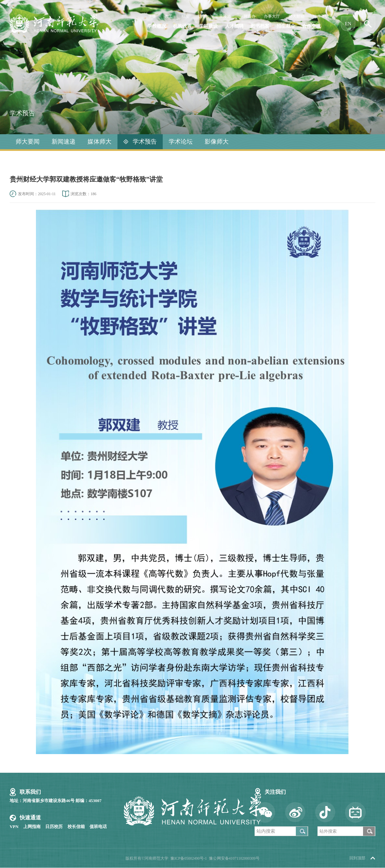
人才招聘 (234, 26)
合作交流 (311, 26)
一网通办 (248, 17)
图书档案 (260, 26)
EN (348, 24)
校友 (185, 17)
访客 (202, 17)
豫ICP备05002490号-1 (189, 858)
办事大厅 (272, 17)
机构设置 (182, 26)
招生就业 (286, 26)
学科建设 (208, 26)
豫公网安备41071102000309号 (234, 858)
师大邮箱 (296, 17)
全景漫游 (223, 17)
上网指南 (32, 827)
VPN (14, 827)
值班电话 (98, 827)
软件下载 (321, 17)
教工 (169, 17)
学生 (152, 17)
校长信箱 (76, 827)
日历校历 (54, 827)
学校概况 (157, 26)
